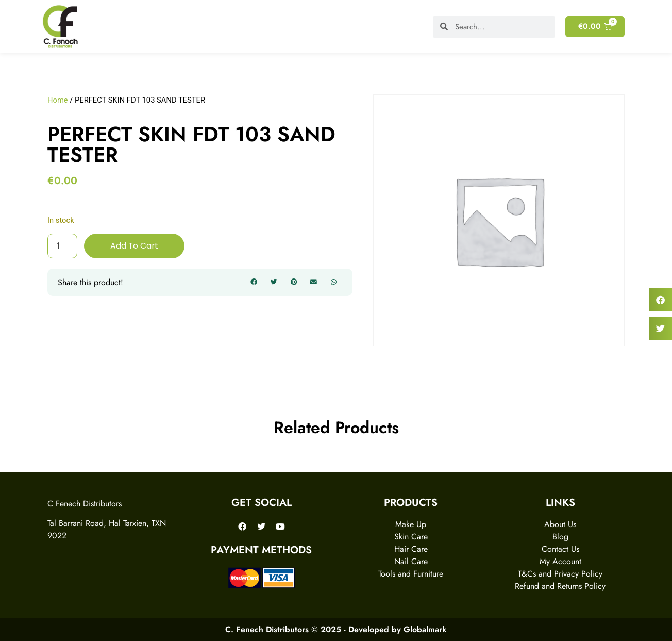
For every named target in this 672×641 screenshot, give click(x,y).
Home (58, 100)
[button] (254, 283)
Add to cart (135, 246)
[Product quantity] (62, 246)
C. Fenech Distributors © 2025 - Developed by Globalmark (336, 629)
